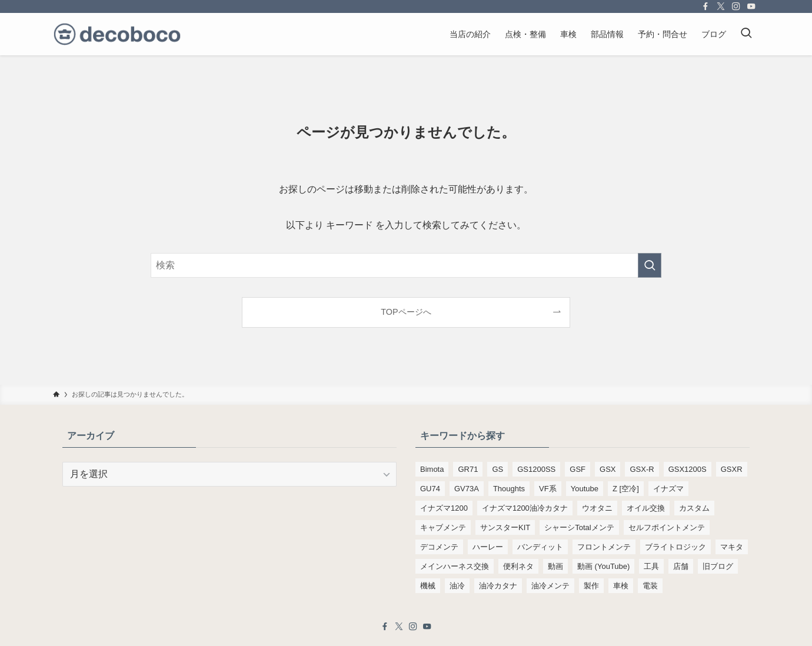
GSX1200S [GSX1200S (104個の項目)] (688, 469)
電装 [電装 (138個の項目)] (650, 586)
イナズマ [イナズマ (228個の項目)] (668, 489)
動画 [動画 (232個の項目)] (555, 566)
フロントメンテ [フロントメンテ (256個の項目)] (604, 547)
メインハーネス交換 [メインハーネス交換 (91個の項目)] (455, 566)
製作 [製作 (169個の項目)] (591, 586)
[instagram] (736, 6)
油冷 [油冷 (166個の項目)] (457, 586)
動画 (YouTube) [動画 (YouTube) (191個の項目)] (603, 566)
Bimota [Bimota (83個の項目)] (432, 469)
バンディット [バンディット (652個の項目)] (540, 547)
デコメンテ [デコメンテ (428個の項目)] (439, 547)
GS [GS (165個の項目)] (497, 469)
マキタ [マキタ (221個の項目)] (732, 547)
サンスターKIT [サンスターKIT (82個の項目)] (505, 527)
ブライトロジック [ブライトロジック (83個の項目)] (675, 547)
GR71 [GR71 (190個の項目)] (468, 469)
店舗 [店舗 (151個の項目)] (681, 566)
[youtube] (751, 6)
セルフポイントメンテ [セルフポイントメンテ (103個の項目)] (667, 527)
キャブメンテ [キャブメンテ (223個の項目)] (443, 527)
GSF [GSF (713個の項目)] (578, 469)
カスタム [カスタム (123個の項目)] (694, 508)
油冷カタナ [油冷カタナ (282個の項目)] (498, 586)
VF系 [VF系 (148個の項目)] (548, 489)
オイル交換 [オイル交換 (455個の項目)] (646, 508)
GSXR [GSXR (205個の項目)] (732, 469)
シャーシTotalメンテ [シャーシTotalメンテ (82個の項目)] (579, 527)
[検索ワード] (406, 265)
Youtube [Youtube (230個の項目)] (585, 489)
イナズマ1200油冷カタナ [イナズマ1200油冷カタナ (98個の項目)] (525, 508)
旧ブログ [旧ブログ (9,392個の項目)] (718, 566)
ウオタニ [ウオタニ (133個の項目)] (597, 508)
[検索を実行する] (650, 265)
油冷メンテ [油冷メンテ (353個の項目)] (550, 586)
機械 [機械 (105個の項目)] (428, 586)
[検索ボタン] (746, 34)
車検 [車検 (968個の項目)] (621, 586)
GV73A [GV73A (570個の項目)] (467, 489)
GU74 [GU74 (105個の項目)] (430, 489)
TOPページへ (406, 312)
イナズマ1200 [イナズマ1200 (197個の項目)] (444, 508)
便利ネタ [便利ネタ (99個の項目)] (518, 566)
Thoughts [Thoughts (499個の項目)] (509, 489)
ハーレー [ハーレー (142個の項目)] (488, 547)
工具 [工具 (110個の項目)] (651, 566)
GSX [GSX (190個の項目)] (608, 469)
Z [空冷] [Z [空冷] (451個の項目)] (626, 489)
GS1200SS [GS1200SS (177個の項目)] (536, 469)
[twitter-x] (721, 6)
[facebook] (705, 6)
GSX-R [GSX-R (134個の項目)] (642, 469)
